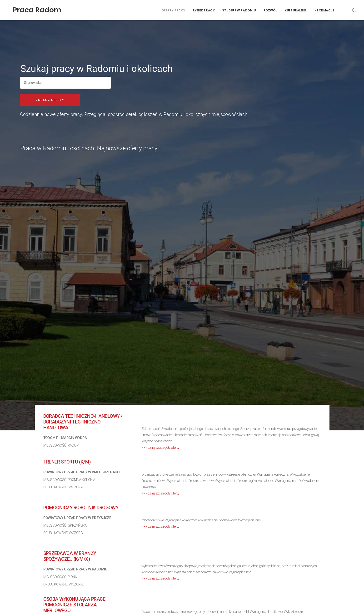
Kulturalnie (295, 10)
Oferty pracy (173, 10)
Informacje (324, 10)
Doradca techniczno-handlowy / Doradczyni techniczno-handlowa (83, 422)
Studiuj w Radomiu (239, 10)
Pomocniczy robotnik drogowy (81, 508)
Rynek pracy (204, 10)
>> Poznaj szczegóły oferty (160, 448)
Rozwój (271, 10)
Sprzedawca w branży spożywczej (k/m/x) (70, 556)
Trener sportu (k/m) (67, 462)
